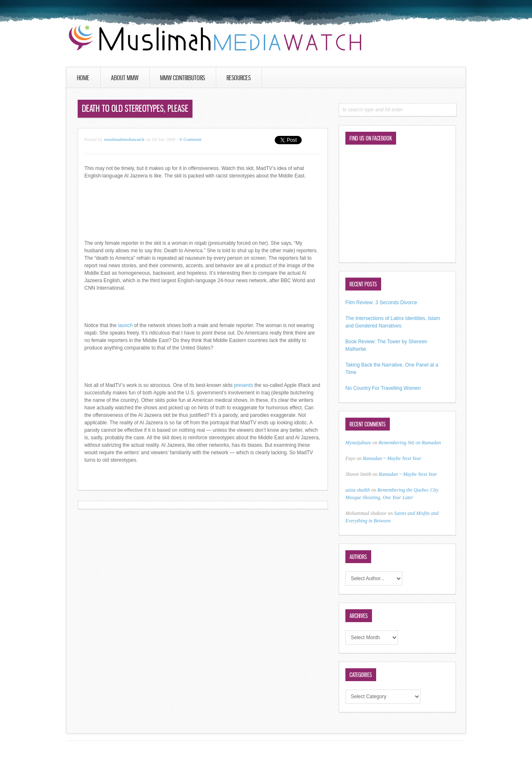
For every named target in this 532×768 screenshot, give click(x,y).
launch (125, 325)
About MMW (125, 78)
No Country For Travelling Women (383, 388)
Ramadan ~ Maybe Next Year (392, 458)
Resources (239, 78)
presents (244, 385)
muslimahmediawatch (124, 139)
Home (83, 78)
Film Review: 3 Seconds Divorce (381, 303)
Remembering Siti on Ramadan (410, 443)
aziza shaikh (358, 490)
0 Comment (191, 139)
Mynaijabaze (358, 443)
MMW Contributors (182, 78)
